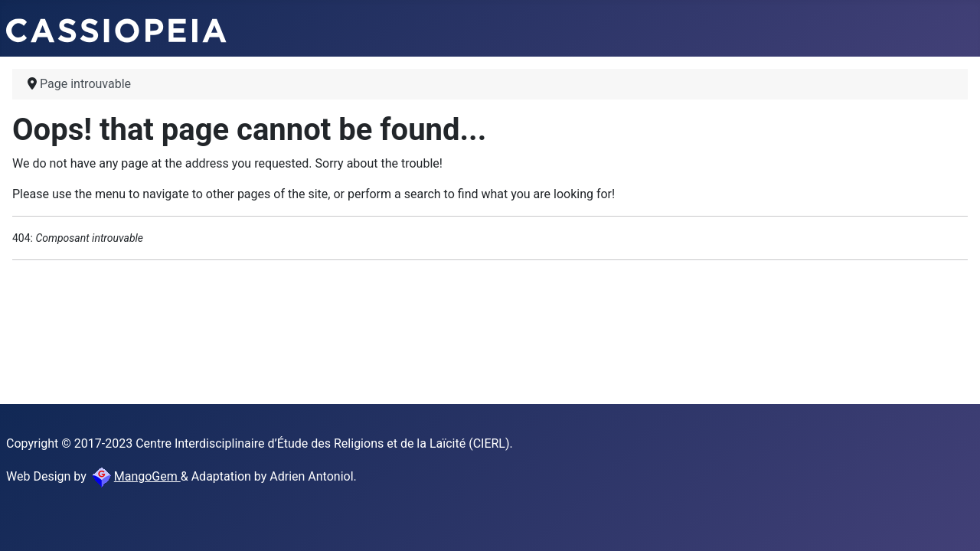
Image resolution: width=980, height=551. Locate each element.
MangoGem (135, 476)
